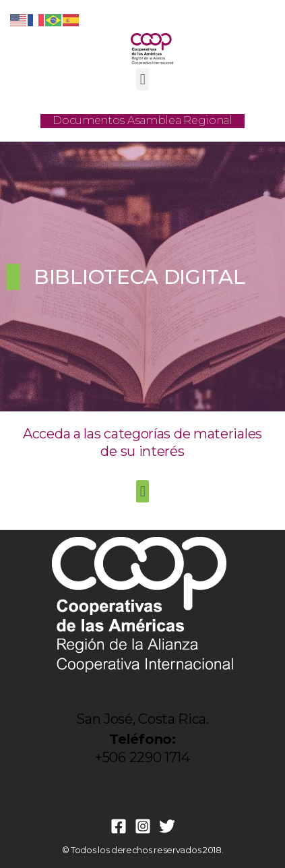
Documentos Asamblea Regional (142, 120)
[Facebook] (119, 826)
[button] (142, 79)
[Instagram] (143, 826)
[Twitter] (167, 826)
